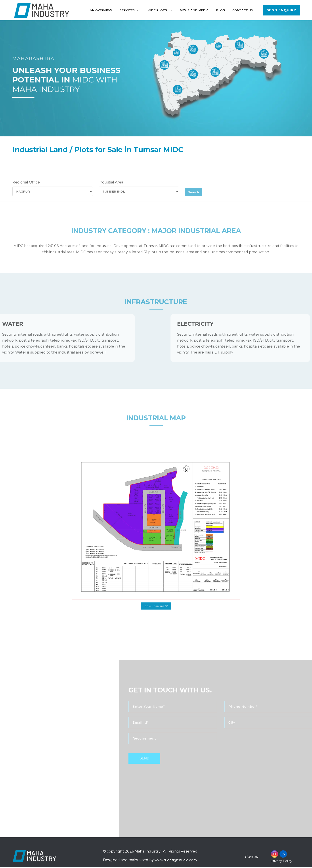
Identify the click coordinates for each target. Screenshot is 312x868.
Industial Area (111, 191)
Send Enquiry (281, 10)
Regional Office (26, 191)
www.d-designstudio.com (176, 861)
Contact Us (243, 10)
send (158, 759)
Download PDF (156, 570)
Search (195, 200)
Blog (221, 10)
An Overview (101, 10)
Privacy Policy (281, 862)
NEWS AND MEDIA (194, 10)
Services (130, 10)
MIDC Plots (160, 10)
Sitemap (252, 857)
